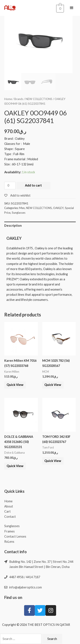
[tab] (40, 226)
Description (13, 226)
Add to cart (33, 185)
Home (8, 99)
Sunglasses (19, 213)
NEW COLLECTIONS (39, 99)
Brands (19, 99)
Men (22, 208)
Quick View (15, 385)
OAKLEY (58, 208)
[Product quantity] (10, 186)
